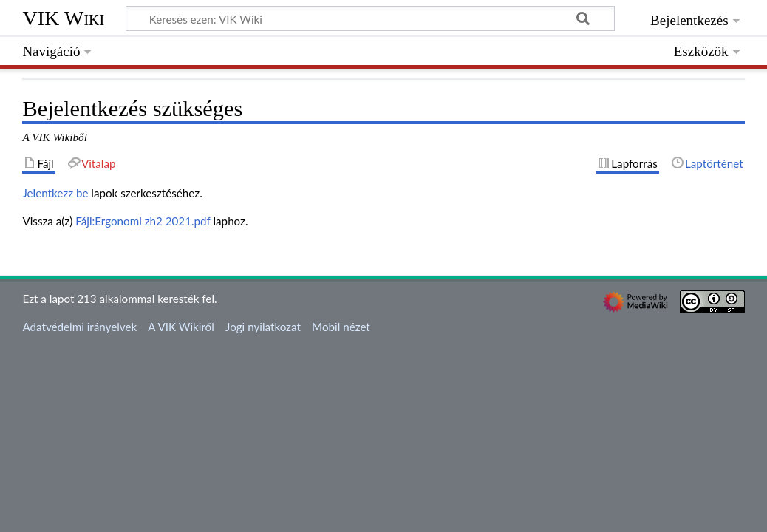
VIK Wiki (63, 18)
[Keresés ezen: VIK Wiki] (370, 18)
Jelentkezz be (55, 193)
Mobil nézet (341, 327)
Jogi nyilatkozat (263, 327)
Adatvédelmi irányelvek (79, 327)
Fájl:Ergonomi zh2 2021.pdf (143, 221)
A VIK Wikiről (181, 327)
